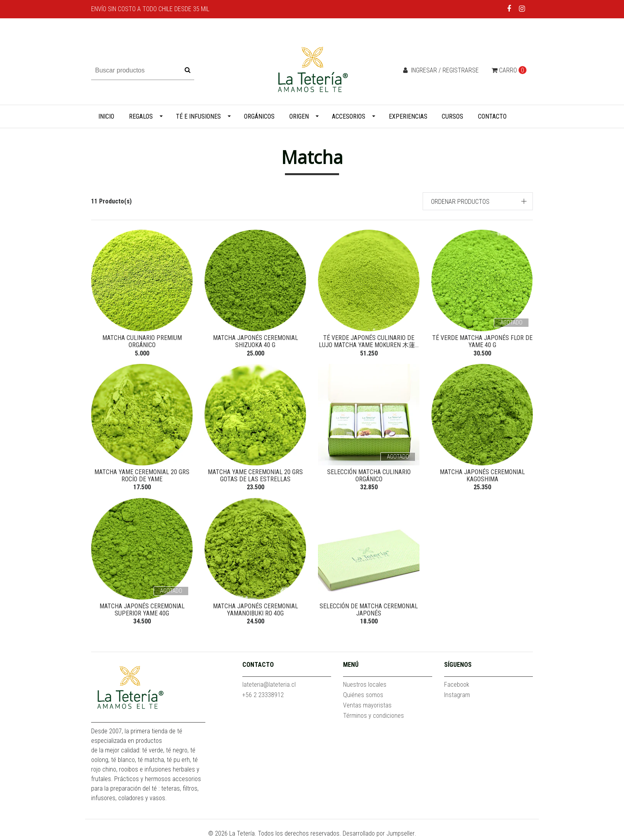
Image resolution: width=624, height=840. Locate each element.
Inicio (106, 116)
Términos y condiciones (373, 717)
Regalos (141, 116)
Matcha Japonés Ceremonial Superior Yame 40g (142, 611)
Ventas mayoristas (367, 707)
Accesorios (349, 116)
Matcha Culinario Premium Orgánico (142, 341)
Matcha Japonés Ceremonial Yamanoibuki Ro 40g (255, 611)
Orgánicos (259, 116)
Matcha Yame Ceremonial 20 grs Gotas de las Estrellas (255, 476)
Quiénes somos (363, 696)
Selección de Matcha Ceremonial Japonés (369, 611)
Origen (299, 116)
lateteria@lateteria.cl (269, 686)
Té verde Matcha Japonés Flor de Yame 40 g (482, 341)
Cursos (452, 116)
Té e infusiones (198, 116)
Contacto (492, 116)
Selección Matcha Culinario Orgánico (369, 476)
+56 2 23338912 (263, 696)
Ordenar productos (460, 202)
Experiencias (408, 116)
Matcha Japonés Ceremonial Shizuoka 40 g (255, 341)
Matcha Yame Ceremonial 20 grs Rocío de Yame (142, 476)
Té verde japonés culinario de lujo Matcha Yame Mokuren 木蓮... (369, 341)
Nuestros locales (365, 686)
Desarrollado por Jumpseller (379, 835)
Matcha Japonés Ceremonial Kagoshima (482, 476)
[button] (478, 201)
